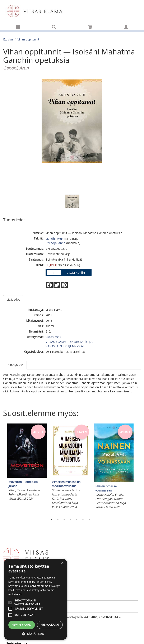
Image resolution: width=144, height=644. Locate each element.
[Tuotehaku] (54, 27)
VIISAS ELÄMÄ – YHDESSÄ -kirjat (69, 342)
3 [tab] (64, 520)
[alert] (36, 599)
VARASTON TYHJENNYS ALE (66, 346)
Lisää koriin (76, 272)
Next (139, 469)
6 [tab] (83, 520)
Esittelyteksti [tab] (15, 365)
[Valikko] (18, 27)
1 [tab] (52, 520)
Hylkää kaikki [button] (50, 625)
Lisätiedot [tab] (13, 299)
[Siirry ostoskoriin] (90, 27)
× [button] (62, 563)
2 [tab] (58, 520)
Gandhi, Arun (55, 238)
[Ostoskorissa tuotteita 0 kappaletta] (90, 28)
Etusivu (8, 39)
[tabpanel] (27, 463)
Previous (2, 469)
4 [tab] (70, 520)
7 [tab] (89, 520)
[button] (36, 634)
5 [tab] (77, 520)
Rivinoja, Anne (55, 243)
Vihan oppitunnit (28, 39)
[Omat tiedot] (126, 27)
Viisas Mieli (53, 337)
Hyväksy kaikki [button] (22, 625)
